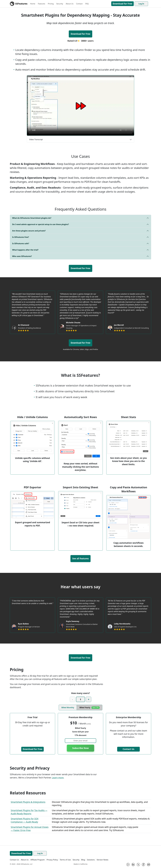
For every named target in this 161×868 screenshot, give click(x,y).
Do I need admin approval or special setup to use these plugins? (41, 224)
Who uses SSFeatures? (22, 256)
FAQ (87, 4)
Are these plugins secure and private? (29, 231)
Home (33, 4)
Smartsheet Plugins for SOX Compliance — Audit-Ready (25, 820)
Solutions (91, 860)
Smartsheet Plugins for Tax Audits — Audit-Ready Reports (29, 812)
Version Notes (102, 860)
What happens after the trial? (25, 250)
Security (60, 4)
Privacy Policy (52, 860)
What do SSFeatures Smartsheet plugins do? (32, 218)
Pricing (51, 4)
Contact (79, 4)
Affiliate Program (38, 860)
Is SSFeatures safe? (21, 243)
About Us (70, 4)
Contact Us (128, 749)
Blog (83, 860)
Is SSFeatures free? (21, 237)
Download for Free (123, 4)
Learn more (58, 778)
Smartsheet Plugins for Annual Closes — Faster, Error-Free (30, 829)
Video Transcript (36, 139)
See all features (81, 558)
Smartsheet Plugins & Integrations (28, 802)
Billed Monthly (68, 708)
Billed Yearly (90, 708)
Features (42, 4)
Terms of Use (65, 860)
